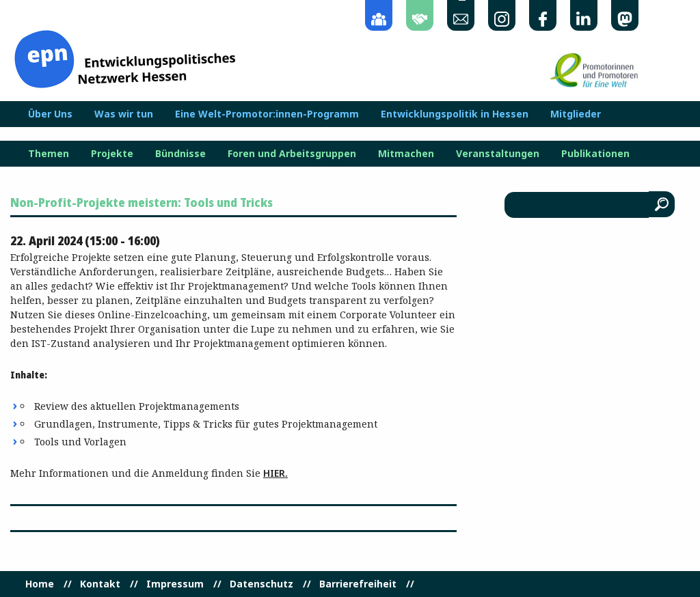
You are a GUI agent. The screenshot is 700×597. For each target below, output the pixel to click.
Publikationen (595, 154)
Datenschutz (261, 584)
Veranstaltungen (498, 154)
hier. (275, 473)
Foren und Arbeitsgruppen (292, 154)
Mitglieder (576, 114)
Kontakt (100, 584)
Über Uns (50, 114)
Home (40, 584)
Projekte (112, 154)
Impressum (175, 584)
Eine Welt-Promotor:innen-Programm (267, 114)
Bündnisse (180, 154)
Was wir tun (124, 114)
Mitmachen (406, 154)
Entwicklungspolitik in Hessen (455, 114)
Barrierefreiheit (358, 584)
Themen (49, 154)
